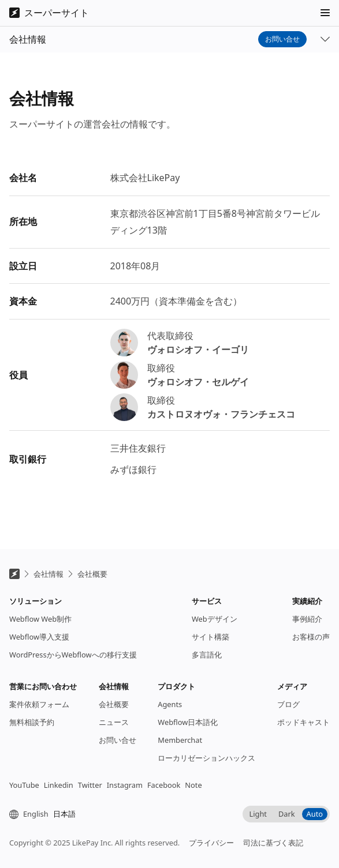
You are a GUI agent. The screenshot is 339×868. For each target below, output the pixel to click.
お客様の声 (311, 646)
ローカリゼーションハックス (206, 767)
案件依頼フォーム (39, 713)
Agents (170, 713)
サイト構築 (211, 646)
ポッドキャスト (303, 731)
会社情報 (49, 583)
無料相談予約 (32, 731)
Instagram (125, 794)
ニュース (114, 731)
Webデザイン (215, 628)
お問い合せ (282, 64)
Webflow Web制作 (40, 628)
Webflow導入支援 (39, 646)
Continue (293, 12)
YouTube (24, 794)
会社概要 (92, 583)
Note (193, 794)
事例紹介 (307, 628)
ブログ (288, 713)
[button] (325, 37)
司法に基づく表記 (273, 852)
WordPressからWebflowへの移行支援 (73, 664)
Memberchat (180, 749)
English (36, 823)
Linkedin (59, 794)
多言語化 (207, 664)
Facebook (164, 794)
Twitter (90, 794)
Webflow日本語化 (188, 731)
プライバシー (211, 852)
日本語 (64, 823)
